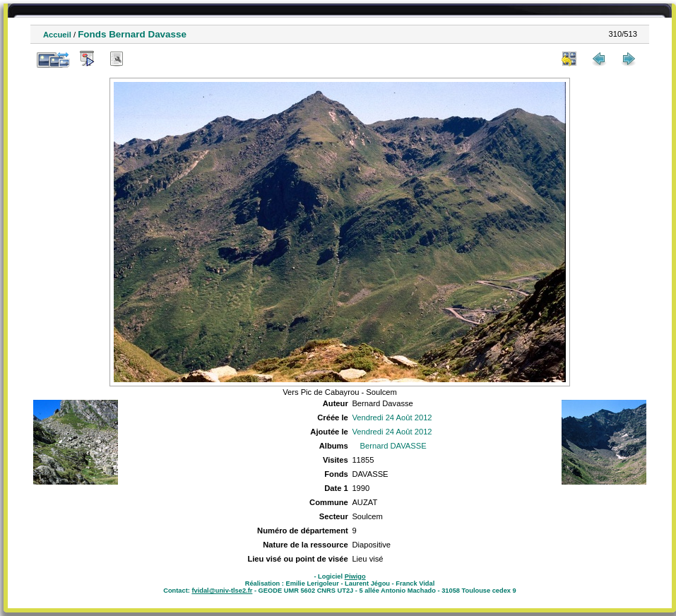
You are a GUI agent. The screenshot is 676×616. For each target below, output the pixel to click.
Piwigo (355, 576)
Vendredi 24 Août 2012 (392, 417)
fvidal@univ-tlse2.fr (222, 591)
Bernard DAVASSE (393, 446)
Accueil (57, 35)
